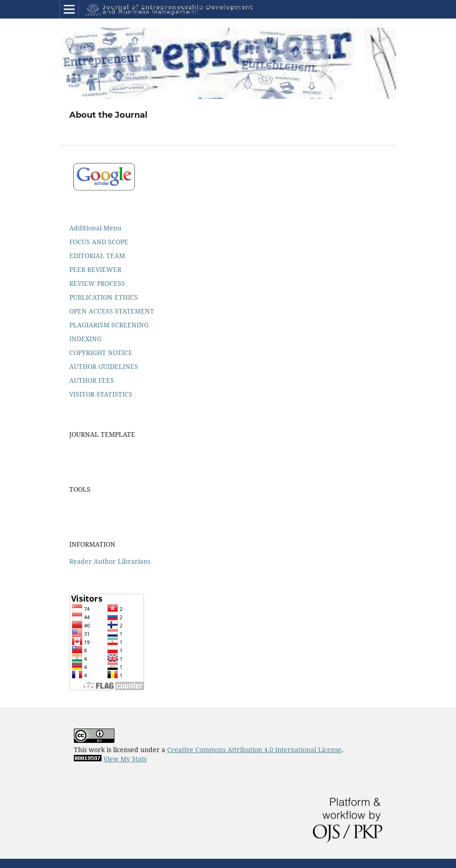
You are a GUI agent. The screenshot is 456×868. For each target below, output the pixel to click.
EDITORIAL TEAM (97, 256)
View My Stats (125, 759)
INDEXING (85, 339)
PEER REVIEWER (95, 269)
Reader (81, 561)
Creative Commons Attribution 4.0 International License (254, 750)
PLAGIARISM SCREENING (109, 325)
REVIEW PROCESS (97, 283)
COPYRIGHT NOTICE (101, 353)
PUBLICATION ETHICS (104, 297)
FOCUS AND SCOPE (99, 242)
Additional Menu (95, 228)
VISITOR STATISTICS (101, 394)
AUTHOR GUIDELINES (104, 366)
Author (105, 561)
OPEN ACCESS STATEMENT (112, 311)
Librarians (134, 561)
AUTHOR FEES (92, 380)
